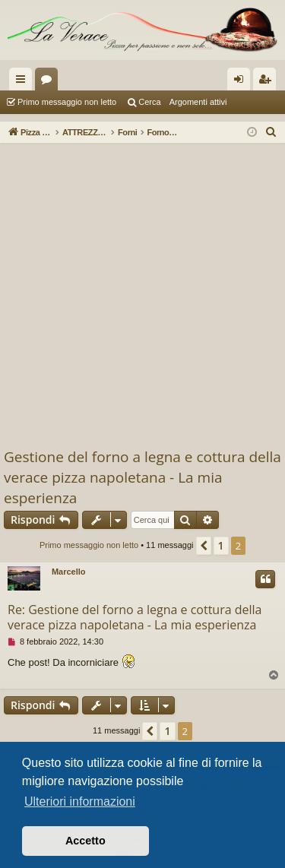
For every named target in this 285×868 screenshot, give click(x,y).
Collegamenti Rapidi (24, 82)
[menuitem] (271, 132)
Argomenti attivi (198, 102)
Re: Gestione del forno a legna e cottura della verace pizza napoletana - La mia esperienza (135, 617)
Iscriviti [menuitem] (268, 82)
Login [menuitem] (242, 82)
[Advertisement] (142, 297)
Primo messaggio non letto (67, 102)
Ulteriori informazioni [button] (80, 801)
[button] (204, 546)
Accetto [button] (85, 841)
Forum (49, 82)
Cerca (149, 102)
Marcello (69, 572)
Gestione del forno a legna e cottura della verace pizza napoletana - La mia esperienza (142, 477)
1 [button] (221, 545)
